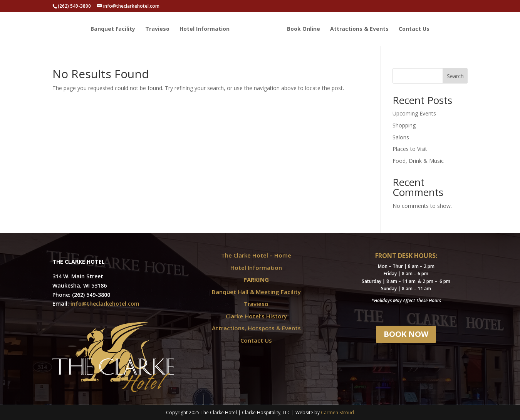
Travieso (157, 29)
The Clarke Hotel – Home (256, 255)
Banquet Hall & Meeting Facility (256, 292)
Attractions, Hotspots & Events (256, 328)
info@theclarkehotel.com (105, 304)
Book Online (304, 29)
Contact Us (414, 29)
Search (455, 76)
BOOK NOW (406, 334)
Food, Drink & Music (418, 161)
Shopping (404, 125)
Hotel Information (205, 29)
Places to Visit (410, 149)
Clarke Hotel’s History (256, 316)
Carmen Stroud (337, 412)
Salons (401, 137)
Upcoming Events (414, 113)
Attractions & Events (359, 29)
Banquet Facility (113, 29)
